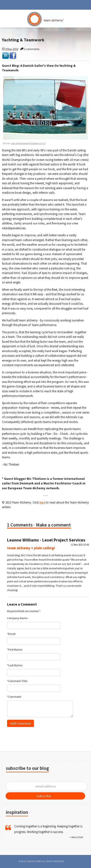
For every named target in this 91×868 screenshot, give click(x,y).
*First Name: (15, 649)
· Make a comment (52, 525)
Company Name (17, 618)
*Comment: (14, 697)
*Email (11, 634)
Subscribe (44, 796)
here (42, 502)
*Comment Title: (17, 681)
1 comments (30, 49)
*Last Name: (15, 665)
